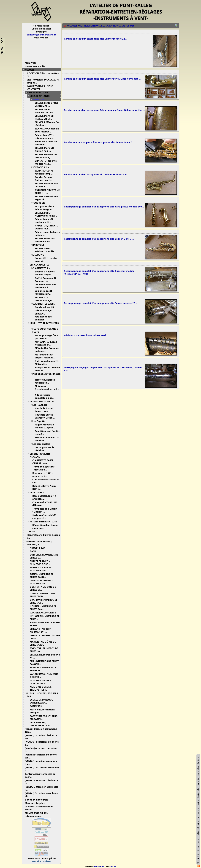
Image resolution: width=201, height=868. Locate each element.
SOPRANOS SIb (42, 167)
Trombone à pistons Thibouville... (43, 468)
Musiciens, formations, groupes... (43, 711)
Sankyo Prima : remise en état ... (47, 369)
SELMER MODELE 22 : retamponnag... (36, 814)
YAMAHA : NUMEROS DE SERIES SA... (43, 669)
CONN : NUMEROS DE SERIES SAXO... (42, 575)
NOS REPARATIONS (39, 93)
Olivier (112, 867)
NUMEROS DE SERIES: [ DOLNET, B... (40, 543)
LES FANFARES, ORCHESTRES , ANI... (42, 724)
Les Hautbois (41, 405)
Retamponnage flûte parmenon (46, 337)
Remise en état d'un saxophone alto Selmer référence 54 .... (97, 177)
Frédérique (98, 867)
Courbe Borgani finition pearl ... (45, 179)
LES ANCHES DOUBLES (43, 401)
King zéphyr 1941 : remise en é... (42, 475)
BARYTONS (40, 245)
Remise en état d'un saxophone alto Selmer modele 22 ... (96, 39)
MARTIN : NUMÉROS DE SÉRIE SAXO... (43, 643)
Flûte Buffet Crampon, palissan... (47, 350)
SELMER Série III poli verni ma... (46, 185)
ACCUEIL (31, 70)
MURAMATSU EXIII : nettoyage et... (46, 343)
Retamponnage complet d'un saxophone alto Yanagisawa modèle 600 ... (104, 209)
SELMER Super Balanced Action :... (47, 111)
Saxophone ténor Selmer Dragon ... (46, 208)
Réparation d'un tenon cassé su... (45, 527)
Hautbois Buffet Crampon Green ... (46, 416)
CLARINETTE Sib (42, 268)
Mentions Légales (36, 803)
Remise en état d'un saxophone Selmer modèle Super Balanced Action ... (104, 112)
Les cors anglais (42, 444)
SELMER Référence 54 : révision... (47, 124)
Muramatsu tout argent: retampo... (46, 356)
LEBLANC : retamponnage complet (43, 317)
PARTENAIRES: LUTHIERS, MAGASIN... (44, 718)
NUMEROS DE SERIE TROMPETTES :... (41, 688)
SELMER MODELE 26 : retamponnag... (46, 156)
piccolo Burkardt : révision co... (45, 381)
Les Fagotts (40, 421)
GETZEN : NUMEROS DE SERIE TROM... (43, 595)
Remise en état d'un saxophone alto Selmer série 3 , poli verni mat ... (102, 80)
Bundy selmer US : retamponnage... (45, 309)
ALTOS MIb (39, 99)
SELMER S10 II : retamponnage (45, 299)
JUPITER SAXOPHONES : (44, 613)
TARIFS (32, 531)
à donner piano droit (38, 800)
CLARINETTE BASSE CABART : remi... (43, 462)
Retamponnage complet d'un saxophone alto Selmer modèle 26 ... (101, 307)
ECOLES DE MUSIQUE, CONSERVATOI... (42, 701)
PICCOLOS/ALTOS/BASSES (46, 375)
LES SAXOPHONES (41, 96)
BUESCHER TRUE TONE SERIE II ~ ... (47, 191)
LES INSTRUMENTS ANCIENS (40, 455)
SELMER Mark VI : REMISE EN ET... (45, 117)
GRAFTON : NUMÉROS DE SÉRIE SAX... (44, 601)
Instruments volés (35, 66)
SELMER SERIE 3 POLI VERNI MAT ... (46, 104)
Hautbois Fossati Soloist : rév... (44, 410)
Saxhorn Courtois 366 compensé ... (44, 517)
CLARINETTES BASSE (45, 304)
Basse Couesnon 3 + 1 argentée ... (44, 497)
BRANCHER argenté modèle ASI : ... (46, 162)
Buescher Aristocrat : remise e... (47, 143)
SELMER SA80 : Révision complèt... (47, 250)
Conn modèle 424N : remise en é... (46, 286)
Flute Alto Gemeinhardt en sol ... (47, 389)
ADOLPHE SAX (39, 548)
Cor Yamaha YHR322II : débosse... (45, 504)
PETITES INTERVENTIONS (45, 522)
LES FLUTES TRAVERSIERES (44, 324)
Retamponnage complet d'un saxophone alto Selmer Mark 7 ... (99, 242)
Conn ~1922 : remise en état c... (46, 260)
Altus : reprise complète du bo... (46, 396)
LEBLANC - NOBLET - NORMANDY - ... (41, 630)
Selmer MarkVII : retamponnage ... (46, 137)
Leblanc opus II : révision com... (44, 292)
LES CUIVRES (38, 492)
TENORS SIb (40, 203)
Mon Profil (31, 63)
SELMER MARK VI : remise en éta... (45, 240)
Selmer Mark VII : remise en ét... (45, 221)
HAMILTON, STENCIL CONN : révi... (46, 227)
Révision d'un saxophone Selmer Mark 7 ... (87, 340)
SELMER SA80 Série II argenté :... (46, 198)
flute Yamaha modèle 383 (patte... (47, 363)
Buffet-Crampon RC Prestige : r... (46, 279)
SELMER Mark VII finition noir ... (44, 149)
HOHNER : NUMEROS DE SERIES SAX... (43, 608)
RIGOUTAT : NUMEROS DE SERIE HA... (44, 650)
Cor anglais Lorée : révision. (45, 449)
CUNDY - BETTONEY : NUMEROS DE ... (41, 582)
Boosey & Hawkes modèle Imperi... (45, 273)
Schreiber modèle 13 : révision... (47, 439)
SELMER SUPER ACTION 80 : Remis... (47, 214)
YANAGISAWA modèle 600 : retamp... (47, 130)
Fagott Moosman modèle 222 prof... (46, 426)
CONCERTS (37, 706)
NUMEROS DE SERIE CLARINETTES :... (41, 682)
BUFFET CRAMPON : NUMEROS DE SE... (41, 563)
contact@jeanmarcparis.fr (41, 35)
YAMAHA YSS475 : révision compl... (45, 172)
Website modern (41, 861)
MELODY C (39, 255)
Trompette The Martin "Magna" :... (45, 510)
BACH (34, 551)
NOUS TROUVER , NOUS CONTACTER (40, 88)
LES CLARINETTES (41, 265)
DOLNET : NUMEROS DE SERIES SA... (43, 588)
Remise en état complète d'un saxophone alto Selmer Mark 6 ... (99, 144)
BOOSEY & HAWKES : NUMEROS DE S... (41, 569)
